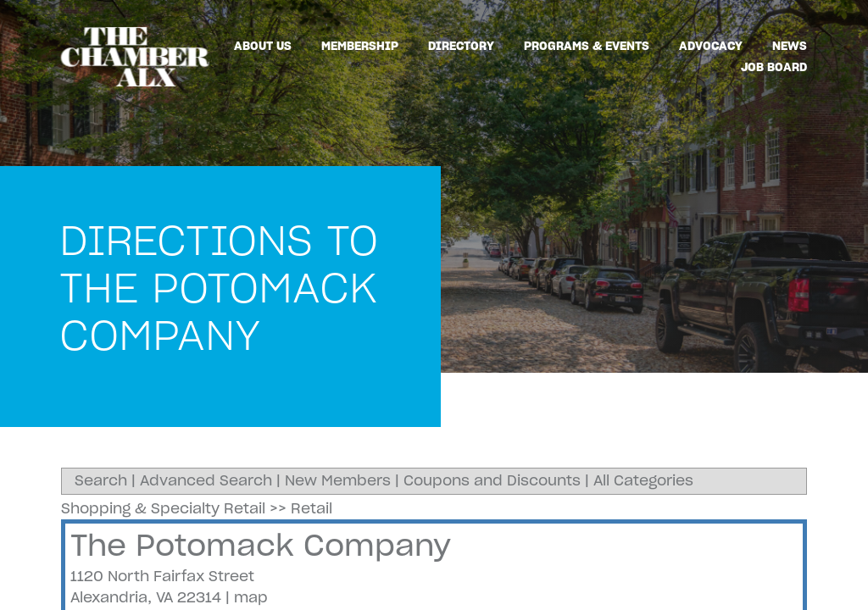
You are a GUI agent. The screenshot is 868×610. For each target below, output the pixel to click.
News (790, 46)
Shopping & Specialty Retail (163, 508)
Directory (461, 46)
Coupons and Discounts (492, 480)
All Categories (643, 480)
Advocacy (711, 46)
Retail (312, 508)
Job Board (774, 67)
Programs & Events (587, 46)
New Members (338, 480)
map (251, 597)
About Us (263, 46)
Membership (360, 46)
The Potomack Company (261, 545)
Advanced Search (206, 480)
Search (101, 480)
